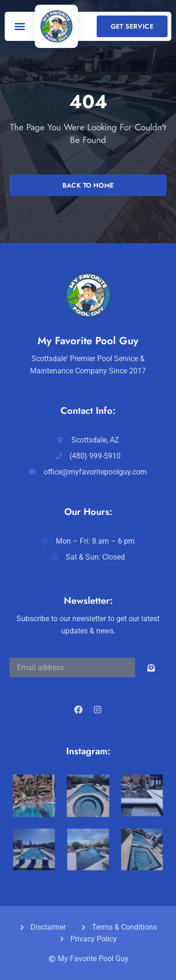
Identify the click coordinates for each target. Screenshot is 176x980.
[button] (20, 26)
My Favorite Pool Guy (88, 340)
